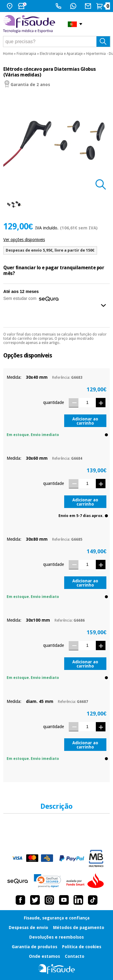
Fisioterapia (26, 54)
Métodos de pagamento (79, 928)
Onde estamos (44, 956)
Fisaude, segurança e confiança (57, 918)
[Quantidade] (87, 403)
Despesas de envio (28, 928)
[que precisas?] (57, 42)
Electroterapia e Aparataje (61, 54)
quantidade (53, 402)
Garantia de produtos (35, 947)
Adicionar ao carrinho (85, 421)
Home (8, 54)
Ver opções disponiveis (24, 240)
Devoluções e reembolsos (56, 937)
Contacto (75, 956)
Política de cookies (82, 947)
